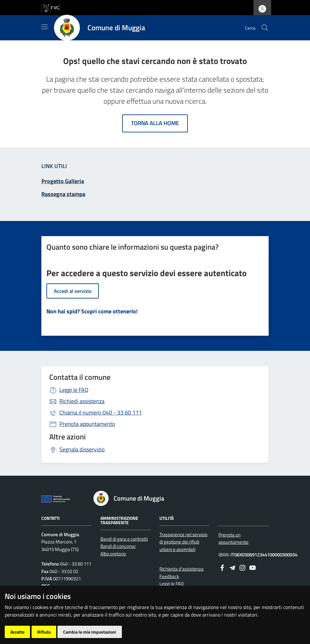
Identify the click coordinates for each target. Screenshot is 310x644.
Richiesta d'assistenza (182, 569)
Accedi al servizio (73, 291)
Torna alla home (155, 123)
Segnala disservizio (82, 449)
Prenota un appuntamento (233, 538)
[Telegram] (232, 567)
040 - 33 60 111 (101, 412)
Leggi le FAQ (74, 390)
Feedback (169, 576)
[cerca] (265, 28)
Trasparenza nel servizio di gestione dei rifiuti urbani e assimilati (183, 542)
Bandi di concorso (118, 546)
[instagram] (242, 567)
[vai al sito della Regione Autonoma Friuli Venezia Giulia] (51, 7)
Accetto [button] (17, 632)
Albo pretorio (113, 554)
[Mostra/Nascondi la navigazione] (45, 27)
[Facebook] (222, 567)
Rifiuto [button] (44, 632)
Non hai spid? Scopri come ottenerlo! (92, 311)
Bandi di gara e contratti (124, 539)
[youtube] (253, 567)
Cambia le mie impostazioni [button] (90, 632)
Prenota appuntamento (87, 424)
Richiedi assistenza (82, 401)
